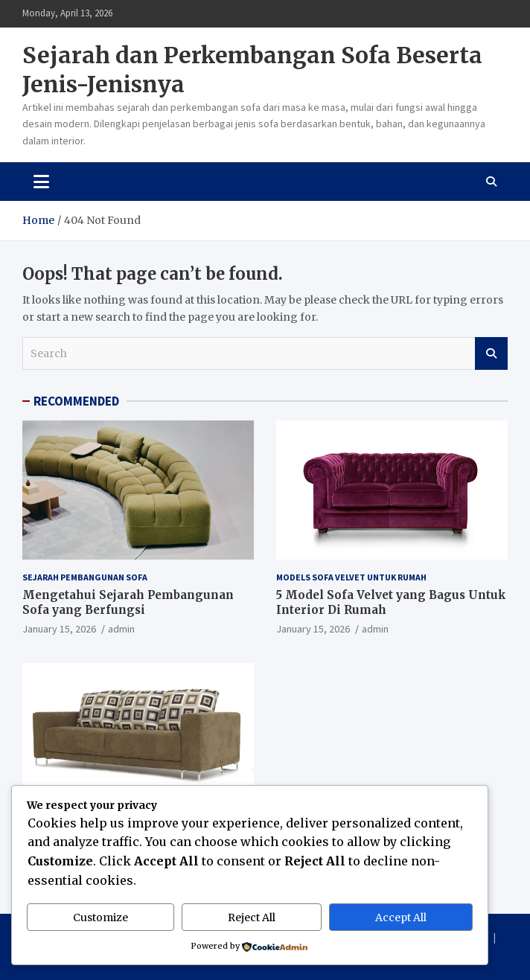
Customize (100, 917)
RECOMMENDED (76, 401)
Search (491, 353)
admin (121, 629)
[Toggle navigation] (41, 182)
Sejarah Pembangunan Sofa (85, 577)
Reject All (252, 917)
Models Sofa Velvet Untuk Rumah (351, 577)
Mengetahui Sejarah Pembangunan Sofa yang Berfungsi (128, 602)
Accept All (401, 917)
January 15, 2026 (59, 629)
